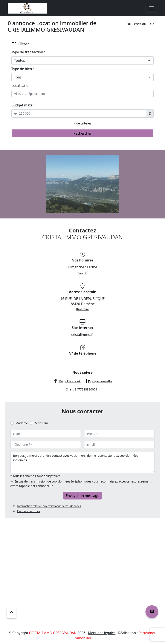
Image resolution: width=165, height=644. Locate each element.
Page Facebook (70, 381)
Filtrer (20, 44)
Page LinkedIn (102, 381)
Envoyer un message (82, 496)
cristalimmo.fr (82, 335)
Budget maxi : (23, 105)
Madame (22, 423)
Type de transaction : (28, 52)
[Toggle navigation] (151, 8)
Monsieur (41, 423)
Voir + (82, 273)
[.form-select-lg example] (82, 60)
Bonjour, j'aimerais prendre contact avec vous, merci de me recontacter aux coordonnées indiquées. (82, 462)
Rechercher (82, 133)
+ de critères (83, 123)
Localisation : (22, 86)
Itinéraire (82, 309)
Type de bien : (23, 69)
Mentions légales (102, 633)
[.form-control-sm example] (79, 114)
